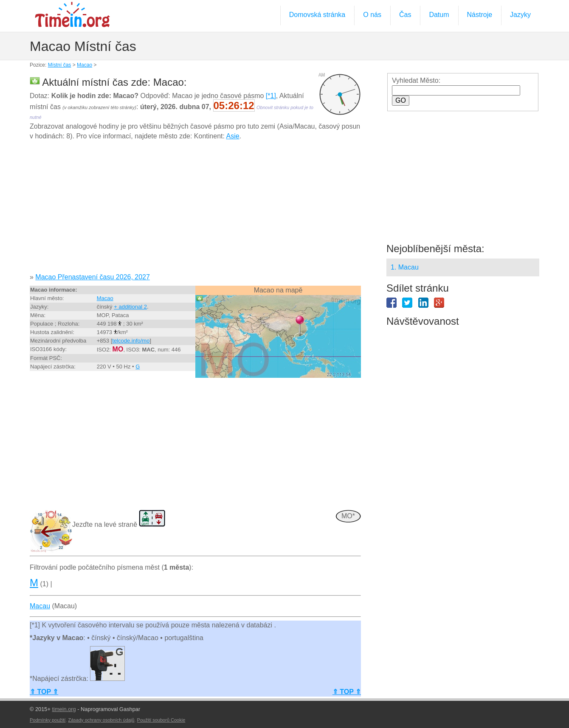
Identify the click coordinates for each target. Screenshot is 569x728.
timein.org (64, 709)
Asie (232, 136)
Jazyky (520, 15)
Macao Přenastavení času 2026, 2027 (93, 277)
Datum (439, 15)
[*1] (271, 96)
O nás (372, 15)
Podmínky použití (48, 720)
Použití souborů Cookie (161, 720)
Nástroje (480, 15)
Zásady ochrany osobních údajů (101, 720)
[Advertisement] (195, 210)
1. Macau (405, 267)
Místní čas (60, 65)
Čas (405, 15)
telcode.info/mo (131, 341)
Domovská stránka (317, 15)
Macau (40, 606)
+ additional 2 (130, 307)
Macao (85, 65)
